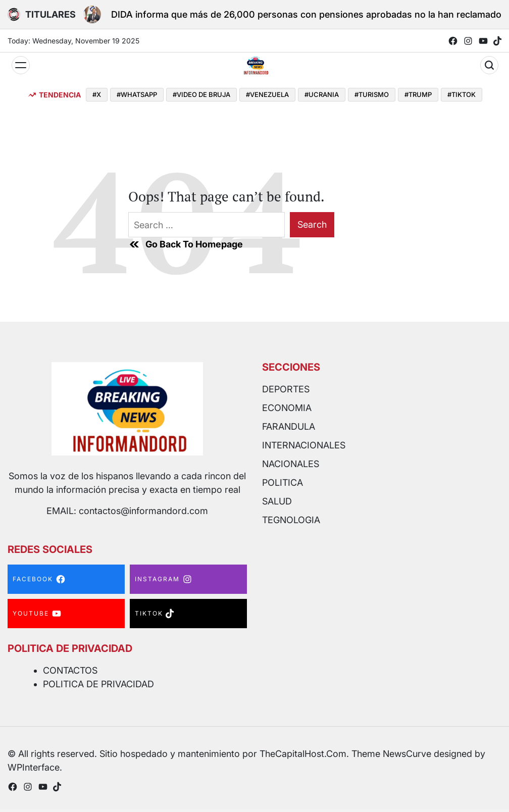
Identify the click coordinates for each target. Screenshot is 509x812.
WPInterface (34, 767)
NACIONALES (291, 464)
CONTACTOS (70, 670)
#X (97, 94)
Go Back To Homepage (186, 244)
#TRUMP (418, 94)
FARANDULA (289, 426)
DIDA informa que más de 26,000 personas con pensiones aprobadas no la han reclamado (306, 14)
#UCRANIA (322, 94)
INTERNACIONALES (304, 445)
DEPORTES (286, 389)
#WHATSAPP (137, 94)
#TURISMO (372, 94)
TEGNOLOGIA (291, 520)
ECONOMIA (287, 408)
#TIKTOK (462, 94)
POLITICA (283, 483)
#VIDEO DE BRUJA (201, 94)
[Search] (489, 65)
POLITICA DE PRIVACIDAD (98, 684)
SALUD (277, 501)
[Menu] (21, 65)
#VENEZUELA (267, 94)
